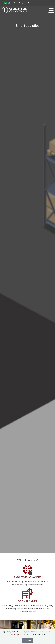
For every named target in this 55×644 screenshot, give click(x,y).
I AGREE (28, 641)
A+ (25, 3)
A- (29, 3)
